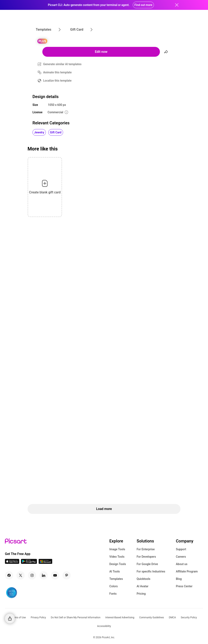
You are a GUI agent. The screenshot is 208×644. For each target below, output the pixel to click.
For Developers (146, 557)
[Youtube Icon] (55, 575)
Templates (116, 579)
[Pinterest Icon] (67, 575)
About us (182, 564)
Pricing (141, 594)
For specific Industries (151, 571)
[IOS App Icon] (12, 563)
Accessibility (104, 626)
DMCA (172, 617)
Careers (181, 557)
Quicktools (144, 579)
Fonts (113, 594)
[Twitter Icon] (21, 575)
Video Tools (117, 557)
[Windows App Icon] (45, 563)
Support (181, 549)
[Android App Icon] (29, 563)
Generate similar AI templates (62, 64)
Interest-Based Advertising (120, 617)
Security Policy (189, 617)
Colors (114, 586)
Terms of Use (18, 617)
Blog (179, 579)
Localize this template (57, 81)
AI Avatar (143, 586)
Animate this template (57, 72)
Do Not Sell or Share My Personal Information (76, 617)
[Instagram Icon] (32, 575)
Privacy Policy (38, 617)
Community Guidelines (151, 617)
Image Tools (117, 549)
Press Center (184, 586)
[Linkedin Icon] (44, 575)
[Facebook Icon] (9, 575)
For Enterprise (146, 549)
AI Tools (115, 571)
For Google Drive (147, 564)
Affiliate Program (187, 571)
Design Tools (118, 564)
